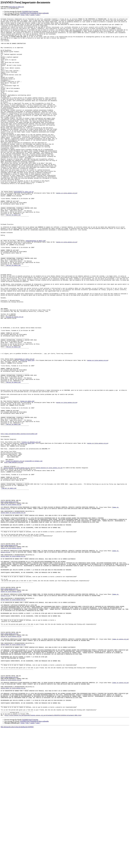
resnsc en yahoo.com (27, 429)
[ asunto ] (32, 15)
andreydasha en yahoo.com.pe (24, 226)
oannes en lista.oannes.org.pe (67, 228)
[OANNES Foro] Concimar (30, 11)
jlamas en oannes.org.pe (120, 763)
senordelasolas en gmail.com (36, 285)
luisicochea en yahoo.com (16, 7)
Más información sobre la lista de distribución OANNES (17, 866)
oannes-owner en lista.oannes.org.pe (13, 612)
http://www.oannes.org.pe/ (10, 599)
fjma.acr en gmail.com (13, 254)
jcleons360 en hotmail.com (33, 550)
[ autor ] (38, 15)
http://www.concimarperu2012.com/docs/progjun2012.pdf (19, 517)
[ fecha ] (23, 15)
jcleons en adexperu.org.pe (31, 527)
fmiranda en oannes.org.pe (14, 377)
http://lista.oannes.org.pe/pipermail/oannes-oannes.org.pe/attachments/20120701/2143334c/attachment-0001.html (43, 855)
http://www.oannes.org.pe (9, 651)
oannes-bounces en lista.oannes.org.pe (17, 558)
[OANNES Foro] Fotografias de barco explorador (34, 13)
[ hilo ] (27, 15)
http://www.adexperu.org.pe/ (14, 551)
